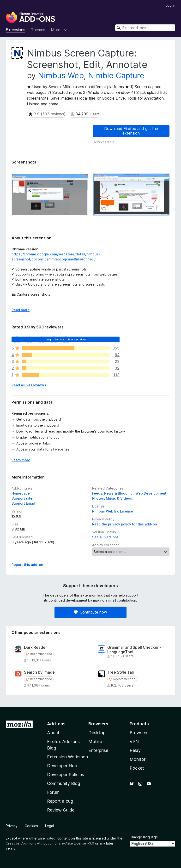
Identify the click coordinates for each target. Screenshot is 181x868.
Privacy (12, 826)
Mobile (95, 741)
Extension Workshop (67, 757)
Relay (135, 750)
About (53, 733)
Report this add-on (27, 565)
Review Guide (61, 810)
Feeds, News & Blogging (112, 493)
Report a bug (60, 801)
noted (51, 838)
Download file (104, 142)
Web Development (151, 493)
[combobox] (145, 28)
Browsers (139, 733)
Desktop (97, 733)
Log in (170, 5)
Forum (53, 792)
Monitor (138, 759)
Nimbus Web (61, 76)
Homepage (21, 493)
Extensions (15, 30)
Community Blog (64, 783)
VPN (134, 741)
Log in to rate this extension (66, 339)
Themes (38, 30)
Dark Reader (35, 647)
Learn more (21, 460)
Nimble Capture (116, 76)
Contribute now (90, 612)
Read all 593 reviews (29, 385)
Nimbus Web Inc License (113, 511)
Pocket (137, 768)
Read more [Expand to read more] (21, 310)
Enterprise (98, 750)
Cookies (31, 826)
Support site (22, 498)
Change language (144, 837)
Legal (49, 826)
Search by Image (39, 672)
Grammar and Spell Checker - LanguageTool (134, 650)
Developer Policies (66, 775)
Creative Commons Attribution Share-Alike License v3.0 (50, 843)
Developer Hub (62, 766)
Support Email (23, 503)
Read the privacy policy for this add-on (124, 524)
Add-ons (56, 724)
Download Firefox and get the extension (131, 131)
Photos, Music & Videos (112, 498)
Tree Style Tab (121, 672)
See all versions (105, 537)
